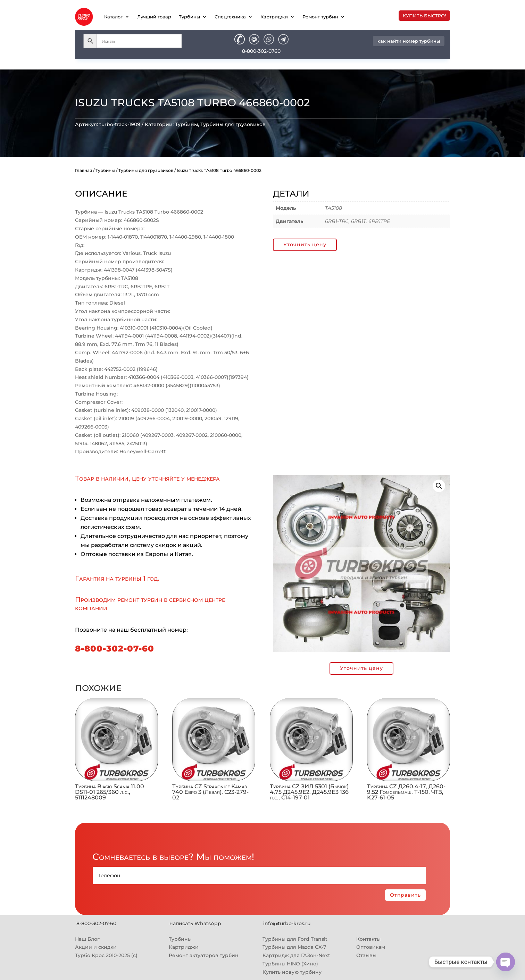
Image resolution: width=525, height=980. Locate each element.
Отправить (405, 895)
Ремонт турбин (320, 17)
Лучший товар (154, 17)
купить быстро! (424, 16)
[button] (439, 486)
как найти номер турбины (409, 41)
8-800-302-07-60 (115, 649)
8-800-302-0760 (261, 51)
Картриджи (274, 17)
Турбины (189, 17)
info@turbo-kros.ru (287, 923)
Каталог (113, 17)
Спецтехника (230, 17)
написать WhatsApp (195, 923)
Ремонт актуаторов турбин (204, 955)
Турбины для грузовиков (233, 124)
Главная (84, 170)
